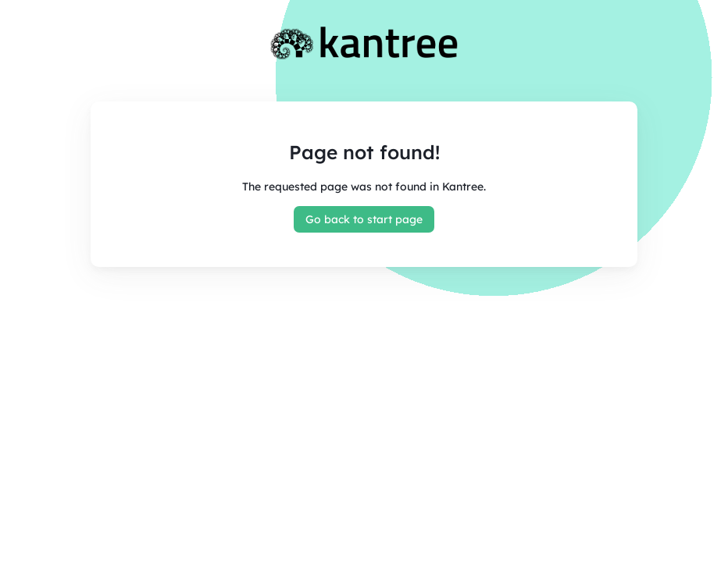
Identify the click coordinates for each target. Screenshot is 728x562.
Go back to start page (364, 219)
